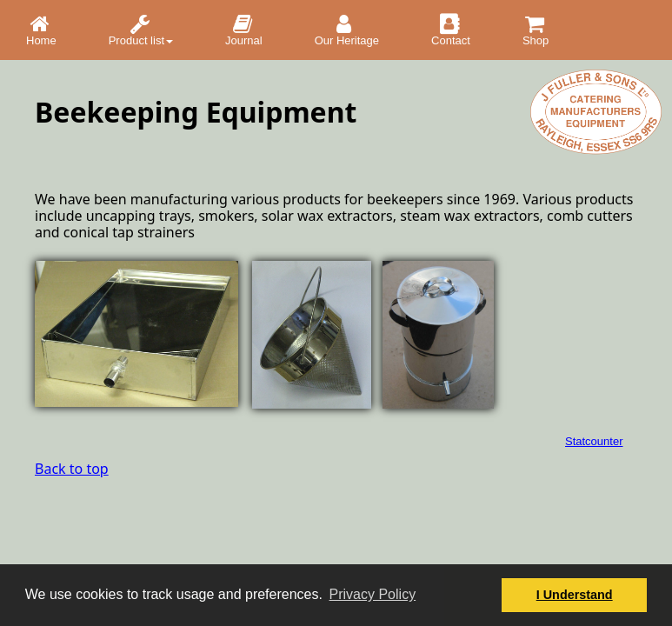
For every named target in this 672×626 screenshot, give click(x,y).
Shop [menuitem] (536, 30)
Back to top (72, 469)
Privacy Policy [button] (373, 594)
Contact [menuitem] (451, 30)
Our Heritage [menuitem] (347, 30)
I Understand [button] (575, 595)
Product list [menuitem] (141, 30)
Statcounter (594, 441)
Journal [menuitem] (244, 30)
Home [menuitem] (41, 30)
